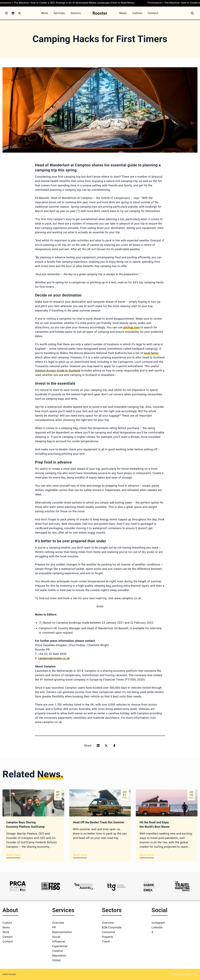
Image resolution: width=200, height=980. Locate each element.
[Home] (100, 13)
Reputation (59, 956)
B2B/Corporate (112, 927)
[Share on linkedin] (98, 746)
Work (6, 932)
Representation (62, 932)
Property (107, 937)
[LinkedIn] (13, 13)
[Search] (192, 13)
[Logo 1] (18, 886)
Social (56, 937)
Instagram (158, 923)
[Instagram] (6, 13)
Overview (58, 923)
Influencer (59, 941)
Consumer (109, 932)
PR (54, 927)
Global (56, 960)
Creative (58, 951)
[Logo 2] (51, 886)
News (6, 927)
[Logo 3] (84, 886)
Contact (8, 941)
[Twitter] (20, 13)
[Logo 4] (116, 886)
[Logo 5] (149, 886)
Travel (106, 941)
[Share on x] (106, 746)
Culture (7, 923)
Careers (8, 937)
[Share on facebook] (114, 746)
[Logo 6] (182, 886)
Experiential (60, 946)
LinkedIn (157, 927)
